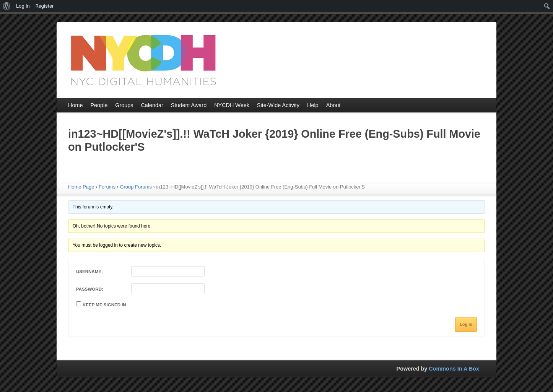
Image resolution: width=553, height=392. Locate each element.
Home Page (81, 187)
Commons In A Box (454, 369)
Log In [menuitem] (23, 6)
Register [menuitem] (45, 6)
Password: (90, 289)
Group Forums (136, 187)
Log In (466, 324)
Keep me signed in (104, 305)
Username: (89, 272)
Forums (107, 187)
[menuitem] (7, 6)
